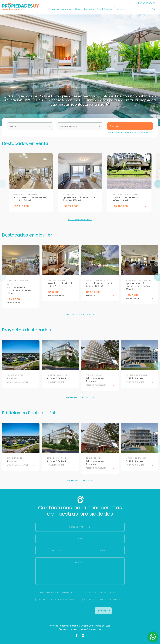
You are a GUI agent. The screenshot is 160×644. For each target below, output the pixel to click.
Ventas (55, 9)
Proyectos (89, 9)
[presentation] (57, 613)
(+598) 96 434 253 (91, 630)
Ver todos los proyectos (80, 397)
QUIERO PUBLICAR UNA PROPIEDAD (102, 593)
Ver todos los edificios (80, 480)
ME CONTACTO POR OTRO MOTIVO (102, 600)
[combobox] (30, 126)
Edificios (78, 9)
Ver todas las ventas (80, 220)
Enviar (104, 611)
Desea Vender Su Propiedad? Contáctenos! (128, 132)
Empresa (108, 9)
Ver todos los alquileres (80, 315)
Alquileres (66, 9)
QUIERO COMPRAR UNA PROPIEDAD (56, 600)
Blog (99, 9)
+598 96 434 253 (147, 3)
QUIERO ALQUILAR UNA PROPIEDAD (56, 593)
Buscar (130, 126)
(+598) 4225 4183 (69, 630)
